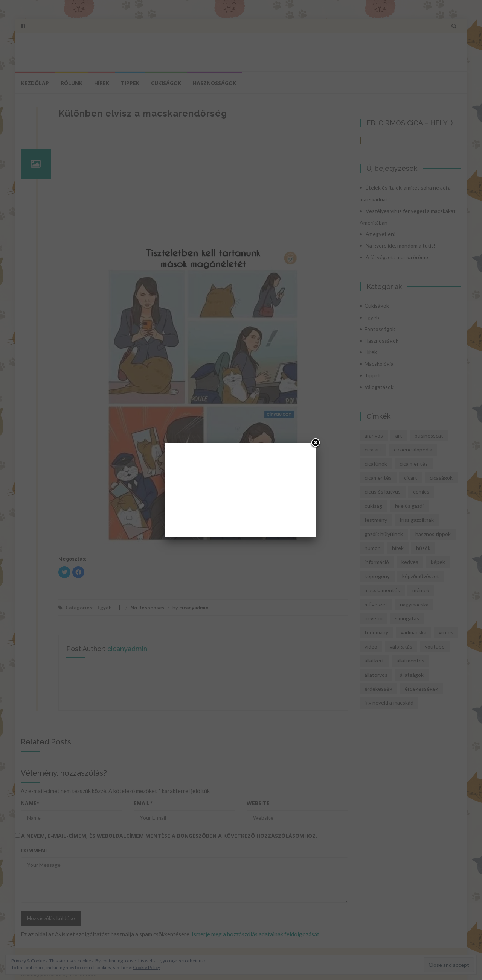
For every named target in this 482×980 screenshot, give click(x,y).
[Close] (316, 443)
